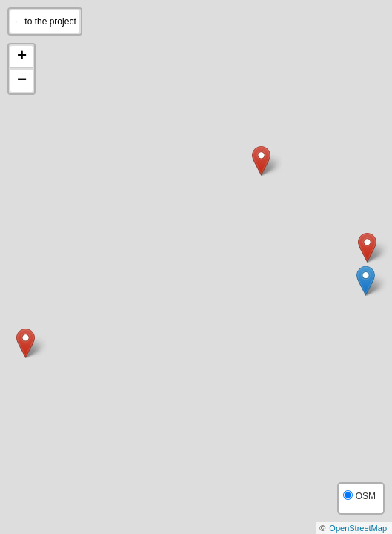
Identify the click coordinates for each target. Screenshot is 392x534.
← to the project (45, 22)
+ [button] (22, 57)
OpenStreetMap (358, 528)
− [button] (22, 81)
